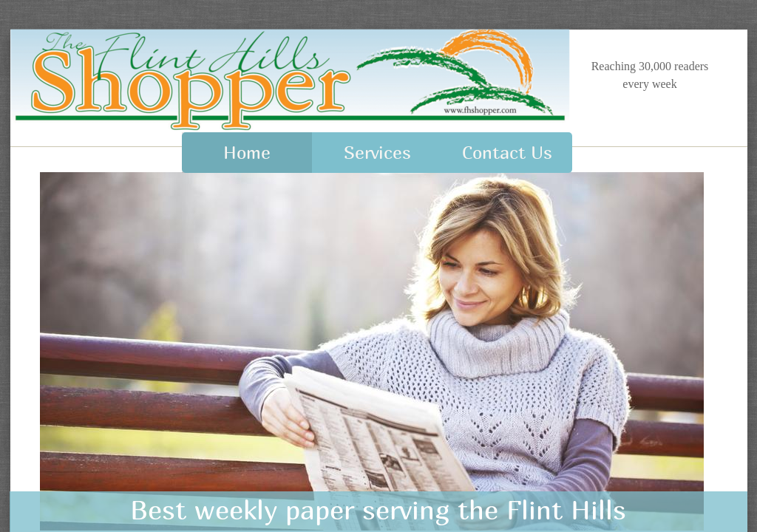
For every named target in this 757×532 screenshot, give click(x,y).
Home (247, 152)
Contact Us (507, 152)
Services (377, 152)
